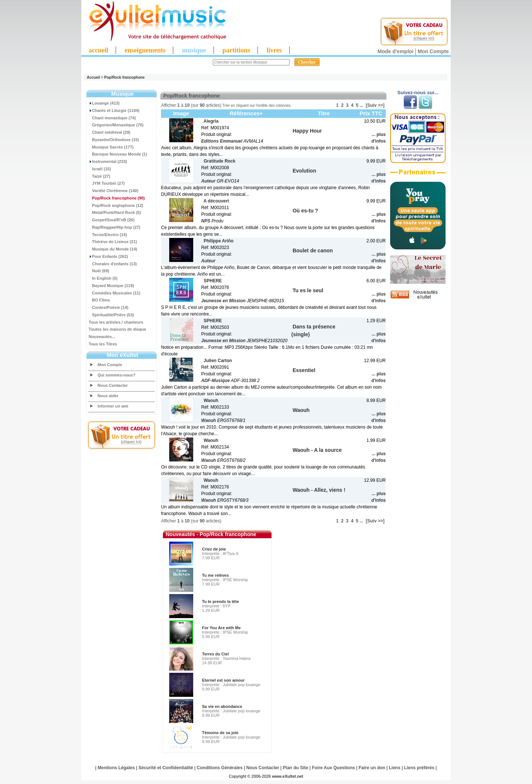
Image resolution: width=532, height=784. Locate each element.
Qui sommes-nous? (117, 375)
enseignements (145, 50)
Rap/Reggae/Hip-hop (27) (115, 227)
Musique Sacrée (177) (111, 147)
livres (274, 50)
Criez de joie (214, 549)
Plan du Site (296, 768)
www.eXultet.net (288, 776)
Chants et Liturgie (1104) (114, 110)
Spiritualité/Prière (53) (111, 315)
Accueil (93, 77)
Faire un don (372, 768)
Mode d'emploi (395, 51)
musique (194, 50)
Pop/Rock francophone (124, 77)
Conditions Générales (220, 768)
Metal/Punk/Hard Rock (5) (115, 212)
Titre (324, 113)
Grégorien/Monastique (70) (116, 125)
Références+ (246, 113)
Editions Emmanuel (222, 141)
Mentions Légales (116, 768)
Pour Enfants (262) (108, 256)
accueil (98, 50)
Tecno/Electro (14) (108, 235)
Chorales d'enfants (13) (113, 264)
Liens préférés (419, 768)
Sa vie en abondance (222, 706)
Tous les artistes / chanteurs (116, 322)
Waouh (209, 420)
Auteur (209, 181)
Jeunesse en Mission (224, 301)
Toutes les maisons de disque (117, 329)
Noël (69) (99, 271)
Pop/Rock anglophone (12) (116, 205)
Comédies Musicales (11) (115, 293)
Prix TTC (371, 113)
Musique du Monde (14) (113, 249)
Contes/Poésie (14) (108, 307)
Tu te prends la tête (221, 601)
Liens (395, 768)
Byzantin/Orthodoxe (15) (114, 140)
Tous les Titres (103, 344)
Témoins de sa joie (220, 733)
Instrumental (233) (108, 161)
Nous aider (108, 396)
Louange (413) (104, 103)
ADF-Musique (216, 381)
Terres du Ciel (216, 654)
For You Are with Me (221, 628)
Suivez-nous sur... (418, 93)
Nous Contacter (113, 385)
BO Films (99, 300)
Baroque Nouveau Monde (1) (118, 154)
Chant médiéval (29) (110, 132)
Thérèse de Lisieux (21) (113, 242)
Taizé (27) (99, 176)
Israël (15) (100, 169)
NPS (206, 221)
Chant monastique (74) (112, 118)
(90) (117, 198)
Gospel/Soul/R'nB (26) (112, 220)
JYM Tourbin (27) (107, 183)
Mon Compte (433, 51)
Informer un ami (113, 406)
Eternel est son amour (224, 680)
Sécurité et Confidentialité (166, 768)
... (361, 105)
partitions (236, 50)
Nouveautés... (102, 337)
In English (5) (103, 278)
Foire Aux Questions (333, 768)
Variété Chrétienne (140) (113, 191)
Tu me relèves (216, 575)
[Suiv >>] (375, 105)
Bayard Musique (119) (111, 286)
